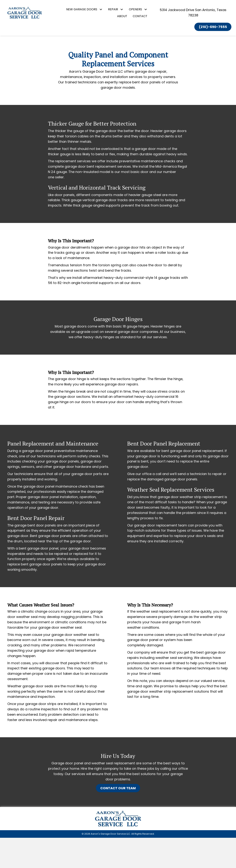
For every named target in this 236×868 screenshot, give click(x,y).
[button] (101, 9)
